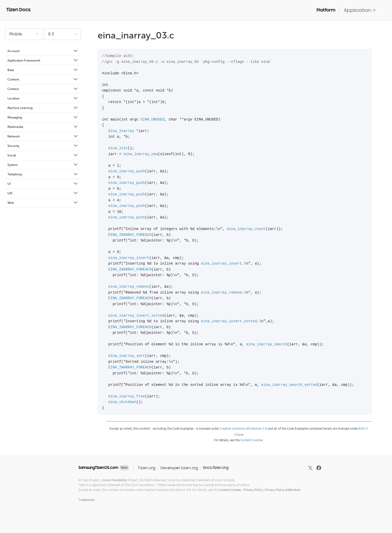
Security (43, 146)
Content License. (230, 490)
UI (43, 184)
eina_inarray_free (127, 396)
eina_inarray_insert (129, 258)
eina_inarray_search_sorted (289, 385)
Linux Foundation (115, 480)
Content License (252, 440)
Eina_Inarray (121, 131)
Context (43, 89)
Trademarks (86, 500)
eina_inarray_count (246, 229)
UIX (43, 193)
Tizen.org (147, 468)
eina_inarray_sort (127, 356)
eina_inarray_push (127, 171)
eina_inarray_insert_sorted (136, 315)
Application (360, 10)
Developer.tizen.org (179, 468)
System (43, 165)
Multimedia (43, 127)
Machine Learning (43, 108)
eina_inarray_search (267, 344)
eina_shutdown (122, 402)
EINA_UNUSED (153, 119)
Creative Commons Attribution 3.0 (243, 429)
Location (43, 98)
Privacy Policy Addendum (283, 490)
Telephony (43, 174)
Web (43, 203)
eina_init (118, 148)
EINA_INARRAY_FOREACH (130, 235)
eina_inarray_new (140, 154)
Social (43, 155)
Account (43, 51)
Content (43, 79)
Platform (326, 10)
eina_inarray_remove (129, 286)
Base (43, 70)
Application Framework (43, 61)
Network (43, 136)
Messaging (43, 117)
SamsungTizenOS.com (98, 468)
